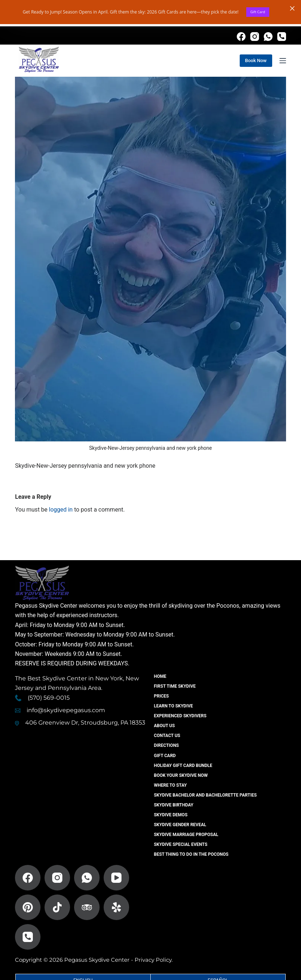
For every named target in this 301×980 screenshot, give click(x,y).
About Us (165, 726)
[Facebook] (241, 37)
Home (161, 676)
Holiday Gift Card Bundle (184, 766)
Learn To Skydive (174, 706)
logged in (61, 510)
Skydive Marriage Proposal (187, 835)
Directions (167, 745)
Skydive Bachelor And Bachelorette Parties (206, 795)
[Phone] (282, 37)
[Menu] (283, 61)
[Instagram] (255, 37)
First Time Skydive (175, 686)
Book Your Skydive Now (181, 775)
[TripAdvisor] (87, 907)
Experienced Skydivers (181, 716)
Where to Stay (171, 785)
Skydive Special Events (181, 844)
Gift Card (258, 13)
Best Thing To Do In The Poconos (192, 854)
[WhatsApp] (268, 37)
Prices (162, 696)
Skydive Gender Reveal (181, 825)
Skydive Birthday (174, 805)
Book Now (256, 60)
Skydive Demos (171, 815)
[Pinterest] (28, 907)
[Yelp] (116, 907)
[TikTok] (57, 907)
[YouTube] (116, 878)
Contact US (167, 736)
